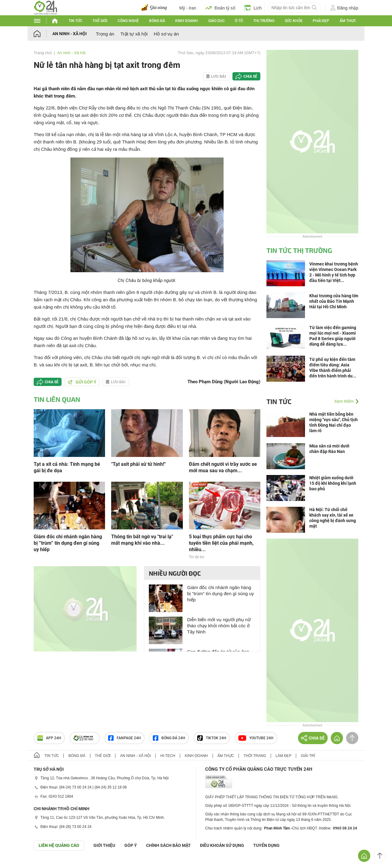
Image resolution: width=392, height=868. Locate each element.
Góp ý (131, 845)
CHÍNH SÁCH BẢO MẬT (168, 845)
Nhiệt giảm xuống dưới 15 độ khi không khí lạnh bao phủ (333, 483)
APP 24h (49, 738)
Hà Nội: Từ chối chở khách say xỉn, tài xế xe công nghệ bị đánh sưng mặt (333, 518)
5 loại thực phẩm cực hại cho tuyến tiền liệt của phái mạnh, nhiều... (221, 543)
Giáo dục (217, 21)
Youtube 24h (256, 738)
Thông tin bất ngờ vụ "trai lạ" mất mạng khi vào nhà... (142, 540)
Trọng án (105, 34)
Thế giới (100, 21)
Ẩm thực (348, 21)
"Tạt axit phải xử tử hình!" (138, 464)
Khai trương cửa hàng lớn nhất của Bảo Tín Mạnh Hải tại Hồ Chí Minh (334, 301)
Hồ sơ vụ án (166, 34)
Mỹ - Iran (188, 8)
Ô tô (239, 21)
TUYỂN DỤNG (266, 845)
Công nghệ (128, 21)
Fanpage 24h (124, 738)
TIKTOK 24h (212, 738)
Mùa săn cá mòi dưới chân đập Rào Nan (329, 449)
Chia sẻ (250, 76)
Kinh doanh (187, 21)
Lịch (253, 8)
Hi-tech (168, 756)
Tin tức (75, 21)
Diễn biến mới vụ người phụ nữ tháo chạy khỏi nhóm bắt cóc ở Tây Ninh (219, 626)
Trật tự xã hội (134, 34)
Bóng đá (157, 21)
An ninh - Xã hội (70, 34)
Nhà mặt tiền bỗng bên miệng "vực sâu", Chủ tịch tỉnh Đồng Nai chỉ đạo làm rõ (334, 422)
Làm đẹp (284, 756)
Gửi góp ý (82, 382)
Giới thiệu (104, 845)
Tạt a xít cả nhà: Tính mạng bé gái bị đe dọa (67, 467)
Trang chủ (43, 53)
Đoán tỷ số (220, 8)
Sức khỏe (294, 21)
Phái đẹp (321, 21)
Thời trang (255, 756)
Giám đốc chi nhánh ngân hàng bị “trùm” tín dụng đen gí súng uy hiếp (68, 543)
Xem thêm (344, 401)
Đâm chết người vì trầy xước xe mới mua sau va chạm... (223, 467)
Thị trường (264, 21)
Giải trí (308, 756)
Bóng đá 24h (169, 738)
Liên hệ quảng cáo (59, 845)
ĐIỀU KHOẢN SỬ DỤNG (222, 845)
